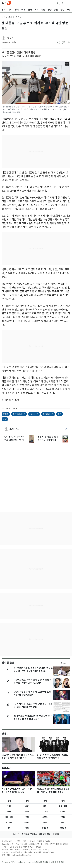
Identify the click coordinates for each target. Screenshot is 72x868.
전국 (9, 806)
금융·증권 (63, 806)
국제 (63, 801)
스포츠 (5, 768)
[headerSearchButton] (59, 3)
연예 (4, 734)
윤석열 (6, 414)
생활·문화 (9, 817)
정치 (3, 17)
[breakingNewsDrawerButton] (63, 3)
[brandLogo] (6, 3)
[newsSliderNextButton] (68, 663)
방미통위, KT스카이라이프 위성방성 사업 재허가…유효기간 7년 (15, 438)
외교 (27, 806)
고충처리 (56, 834)
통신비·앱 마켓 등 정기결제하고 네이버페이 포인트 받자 (48, 438)
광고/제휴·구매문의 (29, 834)
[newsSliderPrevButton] (61, 663)
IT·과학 (45, 812)
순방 (5, 419)
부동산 (27, 812)
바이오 (63, 812)
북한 (45, 806)
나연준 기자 (11, 38)
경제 (45, 801)
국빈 (59, 414)
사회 (27, 801)
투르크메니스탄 (19, 414)
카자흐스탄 (34, 414)
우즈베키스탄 (48, 414)
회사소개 (16, 834)
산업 (9, 812)
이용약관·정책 (45, 834)
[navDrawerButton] (68, 3)
